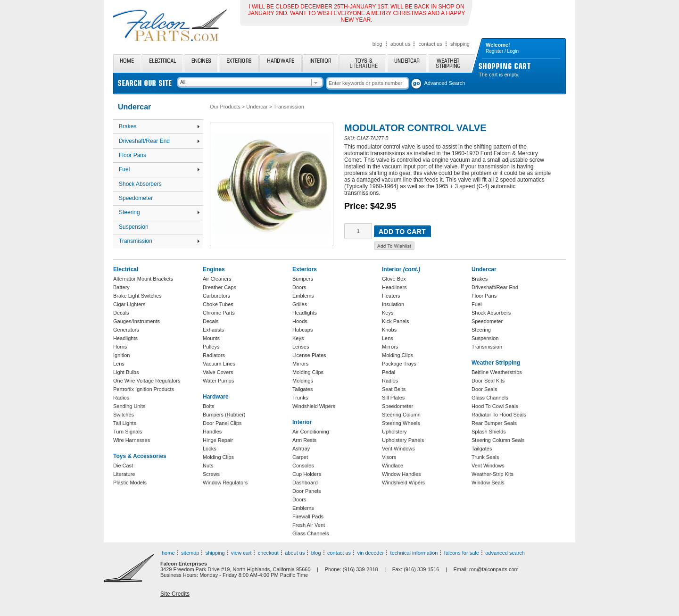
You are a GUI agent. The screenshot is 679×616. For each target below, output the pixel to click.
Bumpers (303, 279)
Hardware (281, 63)
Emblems (303, 296)
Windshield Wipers (314, 406)
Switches (124, 415)
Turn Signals (128, 432)
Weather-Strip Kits (493, 474)
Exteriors (239, 63)
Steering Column (401, 415)
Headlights (125, 338)
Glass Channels (311, 533)
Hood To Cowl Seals (495, 406)
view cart (241, 553)
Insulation (393, 304)
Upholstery (394, 432)
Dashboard (305, 483)
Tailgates (302, 389)
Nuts (208, 466)
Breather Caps (219, 287)
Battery (121, 287)
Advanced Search (445, 83)
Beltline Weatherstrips (497, 372)
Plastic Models (130, 483)
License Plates (309, 355)
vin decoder (370, 553)
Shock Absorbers (140, 184)
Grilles (300, 304)
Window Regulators (225, 483)
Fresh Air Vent (309, 525)
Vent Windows (398, 449)
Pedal (389, 372)
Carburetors (216, 296)
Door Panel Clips (222, 423)
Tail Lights (125, 423)
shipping (460, 44)
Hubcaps (302, 330)
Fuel (159, 169)
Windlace (393, 466)
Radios (121, 398)
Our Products (225, 107)
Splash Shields (489, 432)
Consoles (303, 466)
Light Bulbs (126, 372)
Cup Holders (307, 474)
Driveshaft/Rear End (159, 141)
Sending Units (129, 406)
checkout (268, 553)
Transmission (159, 241)
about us (400, 44)
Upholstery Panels (403, 440)
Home (127, 63)
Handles (212, 432)
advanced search (505, 553)
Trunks (300, 398)
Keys (298, 338)
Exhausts (213, 330)
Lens (119, 364)
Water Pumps (218, 381)
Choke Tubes (218, 304)
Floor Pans (132, 155)
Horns (120, 347)
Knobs (389, 330)
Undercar (407, 63)
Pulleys (211, 347)
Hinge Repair (218, 440)
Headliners (394, 287)
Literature (124, 474)
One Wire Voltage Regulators (147, 381)
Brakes (159, 126)
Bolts (208, 406)
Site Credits (175, 594)
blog (377, 44)
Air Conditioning (311, 432)
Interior (320, 63)
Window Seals (488, 483)
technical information (414, 553)
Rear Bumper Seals (494, 423)
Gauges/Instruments (137, 321)
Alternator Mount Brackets (143, 279)
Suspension (134, 227)
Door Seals (484, 389)
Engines (201, 63)
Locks (210, 449)
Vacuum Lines (219, 364)
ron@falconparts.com (494, 569)
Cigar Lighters (129, 304)
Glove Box (394, 279)
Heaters (391, 296)
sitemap (190, 553)
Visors (389, 457)
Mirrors (300, 364)
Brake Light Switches (137, 296)
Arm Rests (304, 440)
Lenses (301, 347)
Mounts (211, 338)
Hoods (300, 321)
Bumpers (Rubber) (224, 415)
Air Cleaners (217, 279)
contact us (431, 44)
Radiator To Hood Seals (499, 415)
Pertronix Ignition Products (144, 389)
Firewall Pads (308, 516)
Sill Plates (393, 398)
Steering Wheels (401, 423)
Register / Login (502, 51)
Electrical (163, 63)
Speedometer (136, 198)
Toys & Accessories (140, 456)
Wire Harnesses (132, 440)
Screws (211, 474)
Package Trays (399, 364)
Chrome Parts (219, 313)
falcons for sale (462, 553)
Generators (126, 330)
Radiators (214, 355)
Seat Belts (394, 389)
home (168, 553)
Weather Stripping (451, 63)
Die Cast (123, 466)
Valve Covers (218, 372)
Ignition (121, 355)
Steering (159, 212)
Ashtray (301, 449)
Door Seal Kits (488, 381)
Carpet (300, 457)
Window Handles (402, 474)
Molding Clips (218, 457)
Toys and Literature (363, 63)
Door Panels (307, 491)
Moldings (303, 381)
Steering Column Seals (498, 440)
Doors (299, 287)
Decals (121, 313)
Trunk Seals (485, 457)
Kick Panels (395, 321)
